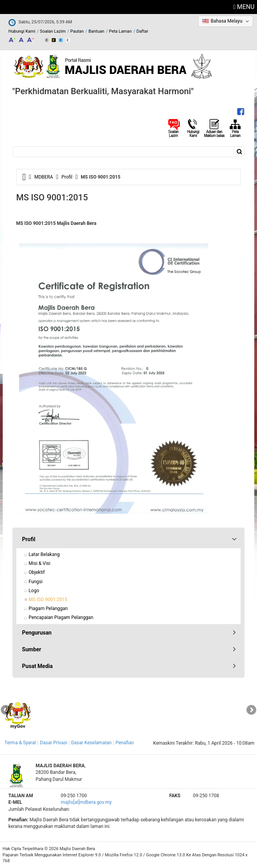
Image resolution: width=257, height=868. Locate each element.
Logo (34, 591)
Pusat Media (38, 666)
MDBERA (44, 177)
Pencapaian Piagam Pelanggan (61, 617)
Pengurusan (37, 633)
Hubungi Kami (22, 31)
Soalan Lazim (53, 31)
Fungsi (36, 582)
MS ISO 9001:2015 (48, 600)
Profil (67, 177)
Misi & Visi (40, 563)
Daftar (142, 31)
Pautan (77, 31)
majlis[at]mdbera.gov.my (86, 802)
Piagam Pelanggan (48, 608)
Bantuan (96, 31)
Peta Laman (121, 31)
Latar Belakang (44, 554)
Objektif (37, 572)
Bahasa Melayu (226, 21)
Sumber (32, 649)
